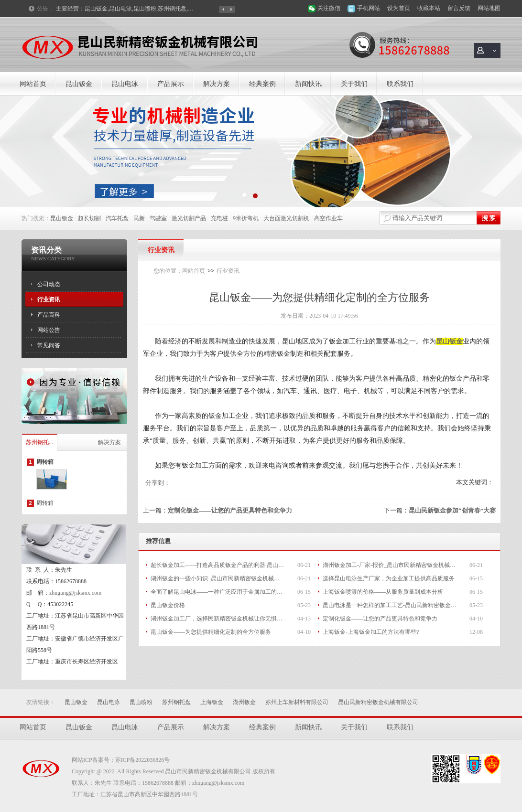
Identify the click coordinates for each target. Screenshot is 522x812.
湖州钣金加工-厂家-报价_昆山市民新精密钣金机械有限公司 (390, 565)
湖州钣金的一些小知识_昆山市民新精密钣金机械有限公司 (217, 578)
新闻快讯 (308, 84)
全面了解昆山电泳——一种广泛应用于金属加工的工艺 (217, 592)
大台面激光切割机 (286, 218)
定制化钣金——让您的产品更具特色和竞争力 (230, 510)
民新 (139, 218)
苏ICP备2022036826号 (143, 760)
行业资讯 (49, 299)
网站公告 (49, 330)
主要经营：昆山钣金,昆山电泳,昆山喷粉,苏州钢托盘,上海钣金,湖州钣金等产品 (125, 9)
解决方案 (217, 84)
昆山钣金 (79, 84)
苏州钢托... (39, 442)
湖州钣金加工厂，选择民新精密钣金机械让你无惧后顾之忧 (217, 619)
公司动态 (49, 284)
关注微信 (329, 8)
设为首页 (399, 8)
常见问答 (49, 345)
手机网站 (369, 8)
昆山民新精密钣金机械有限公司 (378, 702)
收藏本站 (429, 8)
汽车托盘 (117, 218)
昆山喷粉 (141, 702)
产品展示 (171, 84)
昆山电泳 (125, 84)
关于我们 (354, 84)
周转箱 (45, 462)
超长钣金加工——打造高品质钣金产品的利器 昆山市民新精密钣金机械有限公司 (217, 565)
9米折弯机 (246, 218)
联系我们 (400, 84)
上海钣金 (212, 702)
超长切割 (89, 218)
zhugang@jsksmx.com (75, 593)
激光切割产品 (189, 218)
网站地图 (489, 8)
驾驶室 (158, 218)
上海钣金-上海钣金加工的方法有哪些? (371, 632)
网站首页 (33, 84)
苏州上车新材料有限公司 (297, 702)
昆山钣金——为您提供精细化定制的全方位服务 (211, 632)
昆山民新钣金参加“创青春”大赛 (452, 510)
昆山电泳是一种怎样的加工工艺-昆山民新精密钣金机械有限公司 (390, 605)
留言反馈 (459, 8)
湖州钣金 (244, 702)
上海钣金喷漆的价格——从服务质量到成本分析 (383, 592)
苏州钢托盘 (176, 702)
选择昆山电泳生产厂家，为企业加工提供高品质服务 (389, 578)
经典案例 (262, 84)
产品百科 (49, 315)
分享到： (158, 483)
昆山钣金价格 (168, 605)
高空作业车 (328, 218)
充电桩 (219, 218)
